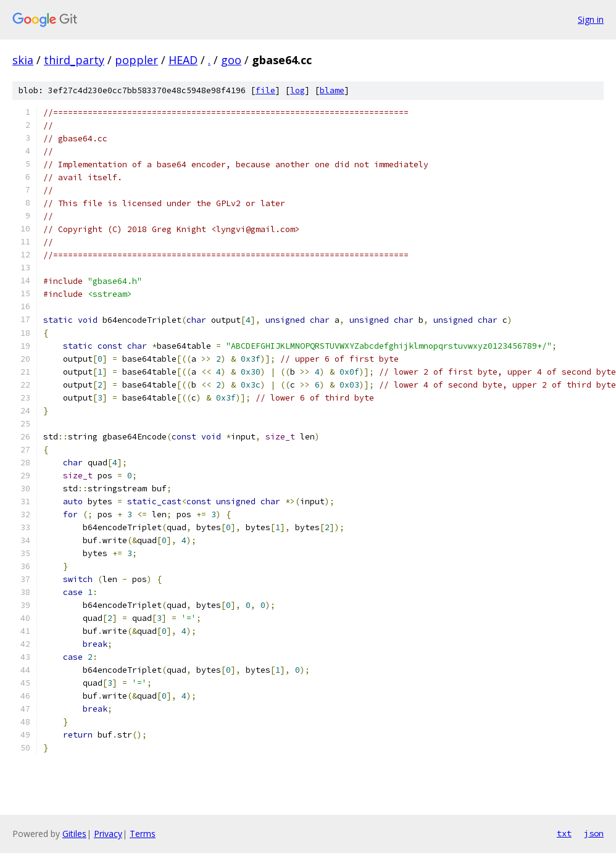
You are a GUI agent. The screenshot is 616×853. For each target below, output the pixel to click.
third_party (74, 60)
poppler (136, 60)
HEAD (183, 60)
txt (564, 833)
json (594, 833)
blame (332, 90)
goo (231, 60)
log (298, 90)
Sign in (591, 19)
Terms (143, 834)
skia (23, 60)
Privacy (108, 834)
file (265, 90)
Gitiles (74, 834)
